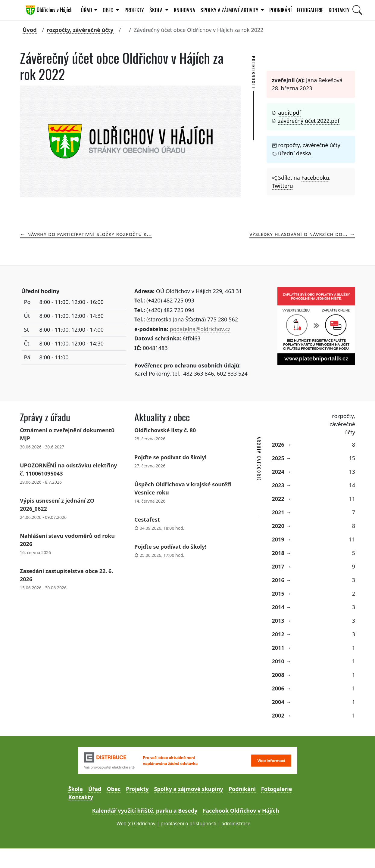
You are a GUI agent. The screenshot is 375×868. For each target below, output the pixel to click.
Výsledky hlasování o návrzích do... (298, 234)
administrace (236, 823)
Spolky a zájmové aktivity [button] (230, 10)
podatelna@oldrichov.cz (200, 329)
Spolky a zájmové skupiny (189, 789)
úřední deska (294, 153)
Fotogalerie (310, 10)
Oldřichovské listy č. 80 (165, 430)
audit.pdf (290, 113)
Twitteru (283, 186)
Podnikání (280, 10)
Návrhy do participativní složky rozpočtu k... (90, 234)
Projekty (134, 10)
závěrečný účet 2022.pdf (309, 121)
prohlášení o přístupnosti (188, 823)
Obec (114, 789)
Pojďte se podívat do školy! (170, 457)
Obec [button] (109, 10)
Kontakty (339, 10)
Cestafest (147, 519)
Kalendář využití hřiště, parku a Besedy (145, 811)
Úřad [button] (87, 10)
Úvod (30, 30)
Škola (76, 789)
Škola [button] (157, 10)
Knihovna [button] (184, 10)
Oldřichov (145, 823)
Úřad (95, 789)
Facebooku (315, 178)
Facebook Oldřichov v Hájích (241, 811)
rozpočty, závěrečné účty (80, 30)
